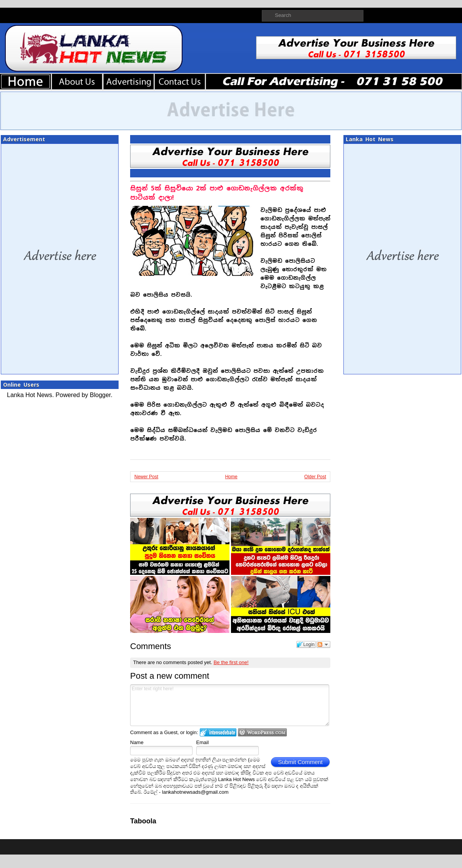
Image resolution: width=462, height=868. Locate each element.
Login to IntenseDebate (218, 732)
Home (231, 477)
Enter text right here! (230, 705)
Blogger (100, 395)
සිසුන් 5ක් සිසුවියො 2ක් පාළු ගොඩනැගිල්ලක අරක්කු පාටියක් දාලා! (217, 193)
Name (137, 742)
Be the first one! (231, 662)
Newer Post (146, 477)
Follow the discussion (323, 644)
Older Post (315, 477)
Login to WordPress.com (262, 732)
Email (203, 742)
